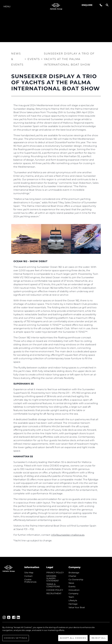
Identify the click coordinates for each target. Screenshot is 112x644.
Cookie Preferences (30, 581)
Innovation (74, 590)
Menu (7, 6)
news (71, 583)
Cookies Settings (16, 638)
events (72, 586)
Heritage (73, 604)
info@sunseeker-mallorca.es (68, 535)
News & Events (17, 59)
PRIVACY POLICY (55, 573)
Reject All (99, 638)
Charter (72, 576)
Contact (28, 576)
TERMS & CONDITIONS (53, 585)
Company (73, 593)
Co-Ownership (76, 580)
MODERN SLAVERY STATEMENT (53, 578)
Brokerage (74, 573)
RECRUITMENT (54, 593)
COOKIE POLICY (55, 590)
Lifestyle (73, 600)
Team (71, 597)
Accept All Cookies (73, 638)
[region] (56, 634)
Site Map (29, 573)
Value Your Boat (77, 607)
